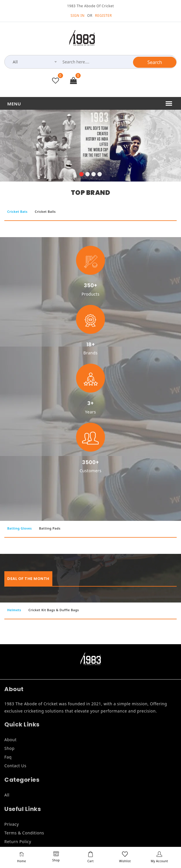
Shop (9, 748)
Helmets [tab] (14, 610)
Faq (8, 757)
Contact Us (15, 766)
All (7, 795)
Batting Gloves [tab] (20, 528)
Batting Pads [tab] (50, 528)
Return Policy (18, 842)
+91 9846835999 (113, 82)
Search (155, 62)
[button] (81, 175)
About (10, 740)
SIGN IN (77, 15)
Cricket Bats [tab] (17, 211)
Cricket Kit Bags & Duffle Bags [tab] (54, 610)
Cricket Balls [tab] (45, 211)
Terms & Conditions (24, 833)
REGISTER (104, 15)
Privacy (12, 824)
